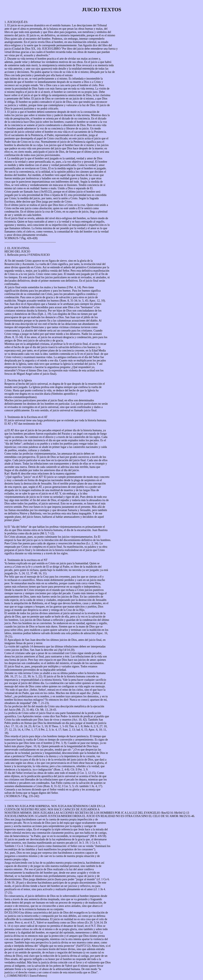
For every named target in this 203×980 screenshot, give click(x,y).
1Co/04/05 (41, 816)
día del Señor (19, 527)
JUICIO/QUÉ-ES (17, 22)
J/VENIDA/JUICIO (38, 255)
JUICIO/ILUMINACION (19, 816)
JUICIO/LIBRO (51, 49)
